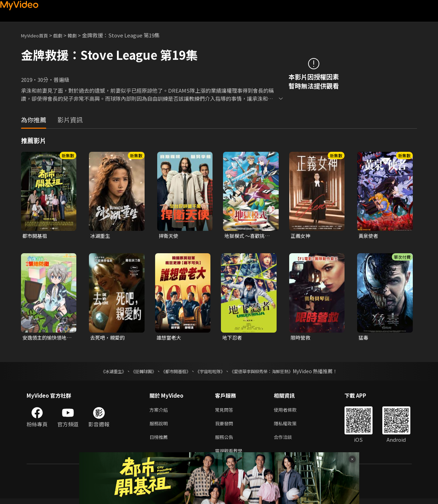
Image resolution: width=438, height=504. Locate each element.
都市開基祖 (36, 236)
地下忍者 (233, 338)
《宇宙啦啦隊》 (211, 372)
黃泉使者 (369, 236)
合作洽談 (288, 441)
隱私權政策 (291, 426)
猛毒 (364, 338)
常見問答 (225, 411)
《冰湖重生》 (101, 372)
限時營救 (301, 338)
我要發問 (225, 426)
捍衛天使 (169, 236)
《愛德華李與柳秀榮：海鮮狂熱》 (270, 372)
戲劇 (63, 35)
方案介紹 (160, 411)
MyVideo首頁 (37, 35)
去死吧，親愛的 (109, 338)
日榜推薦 (160, 441)
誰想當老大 (170, 338)
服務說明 (160, 426)
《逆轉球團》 (135, 372)
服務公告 (225, 441)
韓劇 (79, 35)
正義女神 (301, 236)
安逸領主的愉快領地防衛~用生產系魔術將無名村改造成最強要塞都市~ (46, 339)
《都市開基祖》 (172, 372)
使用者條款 (291, 411)
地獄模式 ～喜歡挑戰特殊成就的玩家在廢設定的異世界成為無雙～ (249, 236)
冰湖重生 (101, 236)
